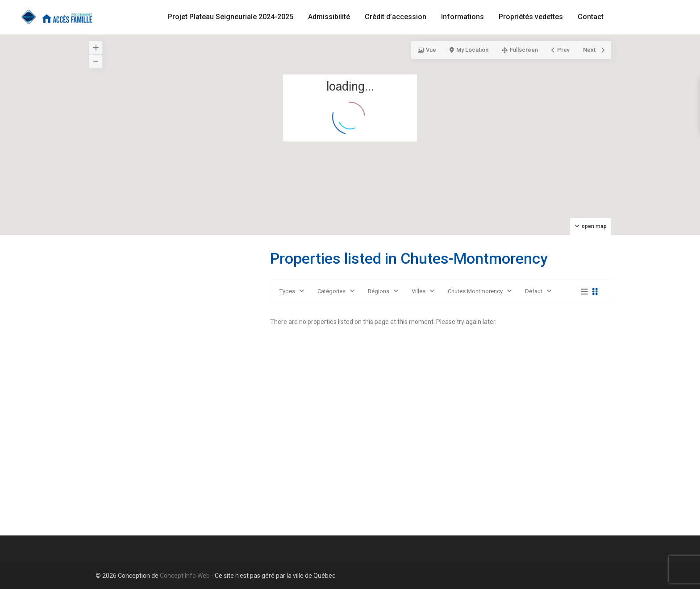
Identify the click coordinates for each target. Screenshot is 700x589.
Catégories (331, 291)
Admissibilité (329, 17)
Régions (379, 291)
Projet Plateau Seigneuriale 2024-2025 (231, 17)
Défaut (534, 291)
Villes (419, 291)
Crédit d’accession (396, 17)
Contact (591, 17)
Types (287, 291)
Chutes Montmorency (475, 291)
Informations (462, 17)
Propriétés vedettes (531, 17)
